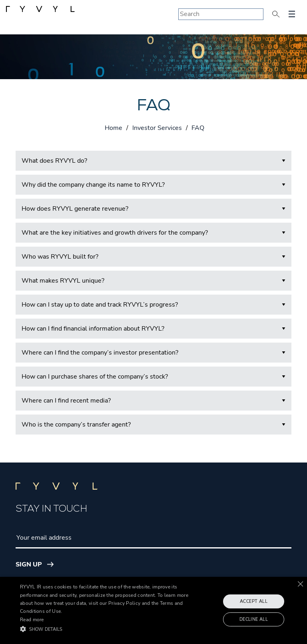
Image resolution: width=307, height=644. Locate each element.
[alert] (153, 610)
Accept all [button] (254, 601)
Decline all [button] (254, 619)
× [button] (300, 584)
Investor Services (157, 128)
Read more (32, 620)
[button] (107, 629)
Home (114, 128)
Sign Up (29, 564)
